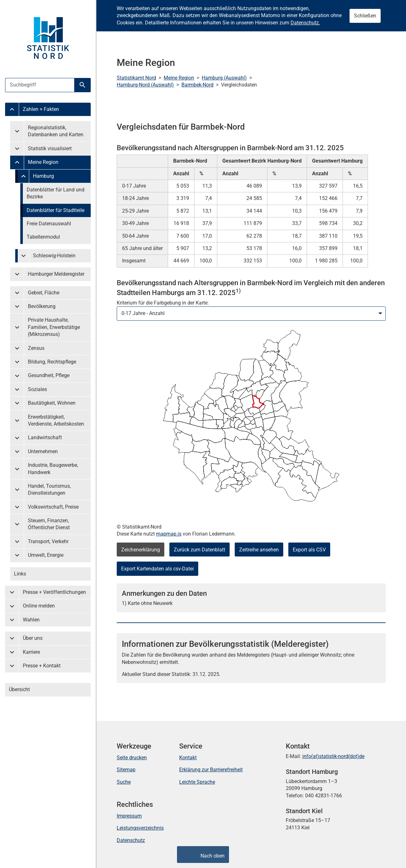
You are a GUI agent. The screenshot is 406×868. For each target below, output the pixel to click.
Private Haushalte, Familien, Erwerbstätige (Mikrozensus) (54, 327)
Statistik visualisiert (50, 148)
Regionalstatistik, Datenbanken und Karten (56, 131)
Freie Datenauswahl (49, 224)
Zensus (36, 348)
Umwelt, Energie (46, 555)
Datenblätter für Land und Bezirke (56, 193)
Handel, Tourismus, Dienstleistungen (49, 489)
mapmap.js (169, 534)
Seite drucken (132, 758)
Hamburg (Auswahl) (224, 78)
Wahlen (31, 620)
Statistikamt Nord (136, 78)
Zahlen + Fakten (41, 109)
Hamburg (43, 176)
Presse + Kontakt (42, 666)
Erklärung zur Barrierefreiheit (211, 770)
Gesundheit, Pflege (49, 375)
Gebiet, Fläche (44, 293)
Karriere (31, 652)
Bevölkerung (42, 306)
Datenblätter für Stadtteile (56, 210)
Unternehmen (43, 451)
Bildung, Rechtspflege (52, 362)
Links (20, 574)
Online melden (39, 606)
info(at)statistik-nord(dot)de (333, 756)
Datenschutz (131, 840)
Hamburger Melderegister (56, 274)
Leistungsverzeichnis (140, 828)
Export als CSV (309, 550)
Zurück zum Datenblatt (200, 550)
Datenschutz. (305, 23)
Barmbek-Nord (197, 85)
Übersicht (19, 689)
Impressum (129, 816)
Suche (124, 782)
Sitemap (126, 770)
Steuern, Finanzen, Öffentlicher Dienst (49, 524)
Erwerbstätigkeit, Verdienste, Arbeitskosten (56, 420)
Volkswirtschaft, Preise (53, 507)
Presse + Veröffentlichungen (54, 592)
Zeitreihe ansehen (259, 550)
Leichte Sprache (197, 782)
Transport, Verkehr (48, 541)
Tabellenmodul (43, 237)
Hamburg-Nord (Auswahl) (145, 85)
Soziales (37, 389)
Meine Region (43, 162)
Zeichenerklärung (141, 550)
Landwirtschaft (45, 437)
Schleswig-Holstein (54, 256)
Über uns (33, 638)
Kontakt (188, 758)
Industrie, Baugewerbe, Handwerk (53, 469)
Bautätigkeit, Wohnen (52, 403)
